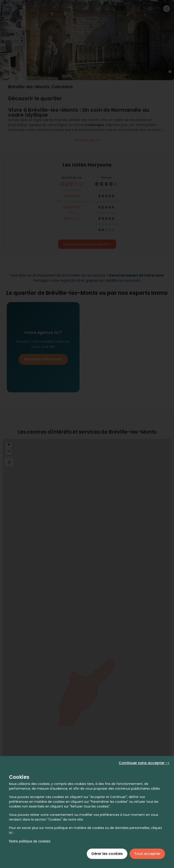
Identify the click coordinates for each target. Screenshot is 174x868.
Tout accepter (147, 854)
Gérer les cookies (107, 854)
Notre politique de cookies (30, 841)
